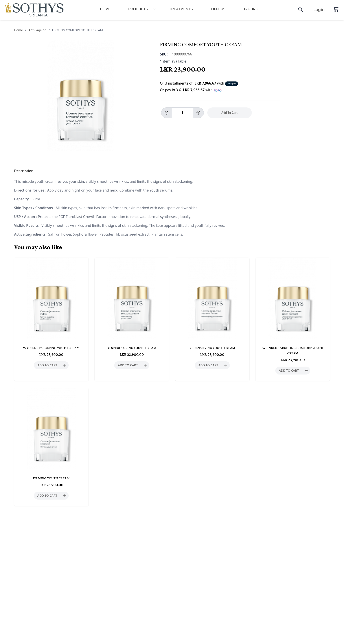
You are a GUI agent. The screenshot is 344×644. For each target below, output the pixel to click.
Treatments (181, 9)
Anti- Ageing (38, 30)
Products (138, 9)
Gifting (251, 9)
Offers (218, 9)
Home (105, 9)
